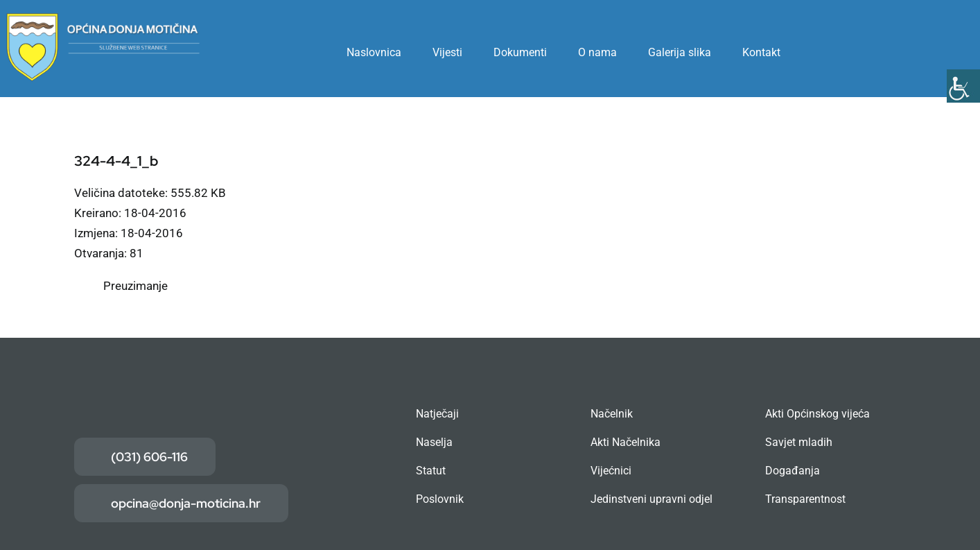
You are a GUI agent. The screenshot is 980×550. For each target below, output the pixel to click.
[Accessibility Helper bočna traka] (963, 86)
